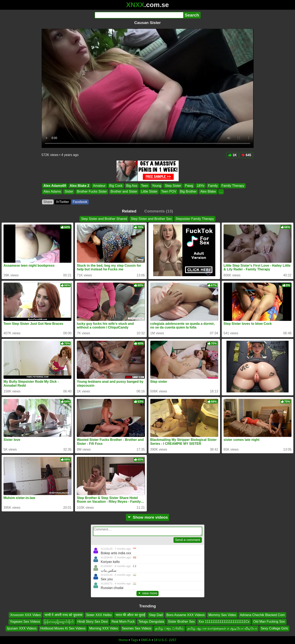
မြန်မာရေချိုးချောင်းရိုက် (59, 622)
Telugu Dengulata (151, 622)
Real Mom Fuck (123, 622)
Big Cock (116, 186)
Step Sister (173, 186)
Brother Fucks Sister (92, 192)
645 (246, 155)
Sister (69, 192)
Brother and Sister (124, 192)
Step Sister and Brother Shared (104, 219)
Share (48, 202)
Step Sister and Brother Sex (151, 219)
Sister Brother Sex (181, 622)
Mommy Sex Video (222, 615)
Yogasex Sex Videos (25, 622)
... (221, 192)
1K (232, 155)
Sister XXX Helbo (99, 615)
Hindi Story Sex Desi (93, 622)
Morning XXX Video (104, 628)
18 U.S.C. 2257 (165, 640)
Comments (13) (159, 211)
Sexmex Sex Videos (137, 628)
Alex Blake (208, 192)
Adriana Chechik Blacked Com (262, 615)
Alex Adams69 (55, 186)
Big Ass (132, 186)
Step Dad (156, 615)
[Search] (139, 15)
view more (148, 593)
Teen (144, 186)
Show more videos (147, 517)
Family (213, 186)
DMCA (146, 640)
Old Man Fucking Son (269, 622)
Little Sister (149, 192)
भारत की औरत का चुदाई (130, 615)
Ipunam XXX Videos (22, 628)
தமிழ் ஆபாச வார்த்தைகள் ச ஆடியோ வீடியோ (222, 628)
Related (129, 211)
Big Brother (188, 192)
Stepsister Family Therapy (195, 219)
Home (123, 640)
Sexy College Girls (275, 628)
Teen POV (169, 192)
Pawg (189, 186)
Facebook (80, 202)
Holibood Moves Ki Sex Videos (63, 628)
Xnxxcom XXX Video (25, 615)
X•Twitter (62, 202)
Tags (134, 640)
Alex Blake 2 (79, 186)
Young (156, 186)
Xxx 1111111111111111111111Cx (224, 622)
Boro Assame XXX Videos (186, 615)
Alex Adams (52, 192)
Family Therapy (233, 186)
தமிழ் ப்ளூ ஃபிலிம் (169, 628)
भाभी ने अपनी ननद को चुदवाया (63, 615)
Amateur (99, 186)
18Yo (200, 186)
